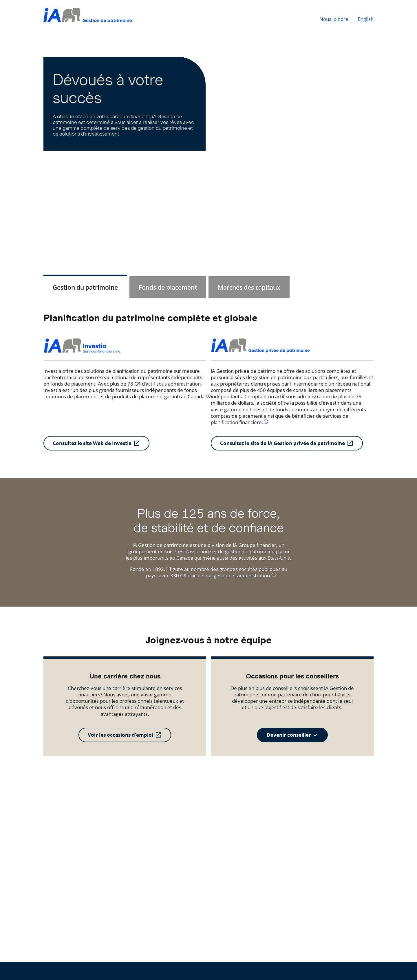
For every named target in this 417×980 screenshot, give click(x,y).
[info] (209, 396)
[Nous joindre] (334, 19)
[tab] (85, 287)
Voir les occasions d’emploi (120, 735)
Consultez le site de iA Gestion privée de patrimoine (282, 443)
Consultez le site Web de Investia (92, 443)
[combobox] (292, 735)
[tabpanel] (209, 381)
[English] (363, 19)
